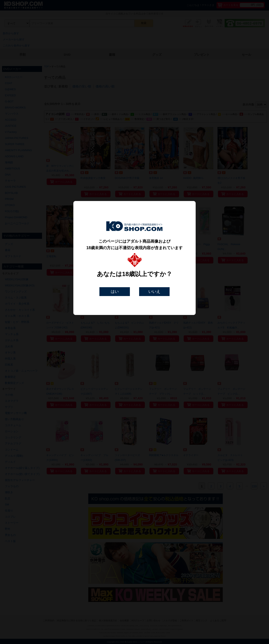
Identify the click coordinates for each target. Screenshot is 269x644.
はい (115, 292)
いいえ (154, 292)
